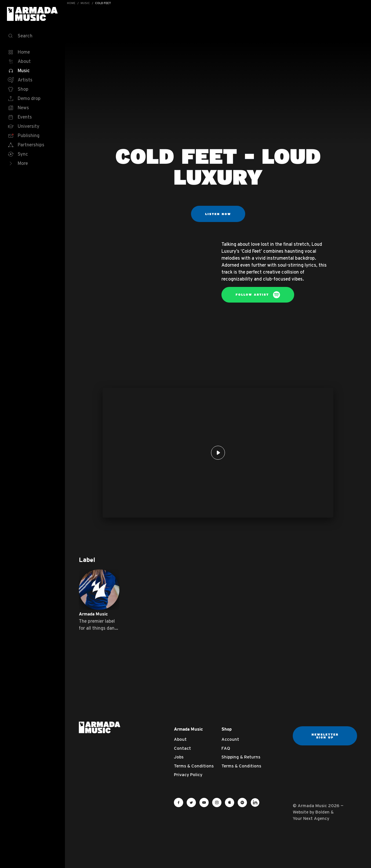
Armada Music (32, 14)
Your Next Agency (311, 818)
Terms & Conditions (194, 766)
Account (230, 739)
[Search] (32, 36)
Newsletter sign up (325, 736)
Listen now (218, 214)
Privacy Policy (188, 775)
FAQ (226, 748)
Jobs (179, 757)
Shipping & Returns (241, 757)
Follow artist (258, 295)
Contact (182, 748)
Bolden (322, 812)
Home (71, 3)
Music (85, 3)
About (180, 739)
